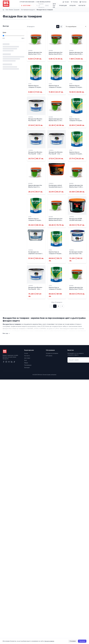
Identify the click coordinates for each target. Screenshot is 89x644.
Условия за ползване (52, 353)
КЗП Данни (49, 356)
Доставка (27, 358)
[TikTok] (14, 362)
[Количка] (83, 2)
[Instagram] (6, 362)
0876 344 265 (54, 6)
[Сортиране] (75, 26)
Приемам (82, 641)
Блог (26, 360)
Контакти (82, 6)
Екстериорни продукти (28, 10)
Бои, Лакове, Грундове (13, 10)
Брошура (73, 6)
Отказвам (73, 641)
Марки (26, 363)
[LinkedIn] (12, 362)
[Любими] (74, 2)
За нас (26, 353)
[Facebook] (4, 362)
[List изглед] (61, 27)
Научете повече (49, 641)
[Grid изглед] (58, 27)
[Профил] (66, 2)
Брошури (27, 367)
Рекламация (28, 365)
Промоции (63, 6)
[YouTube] (9, 362)
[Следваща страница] (62, 306)
